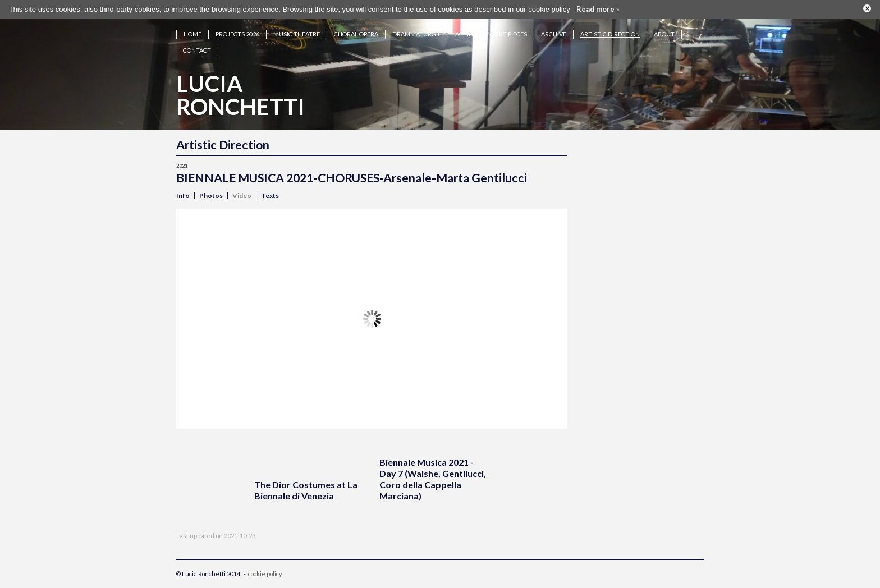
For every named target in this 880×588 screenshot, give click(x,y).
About (664, 34)
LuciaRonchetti (240, 95)
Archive (554, 34)
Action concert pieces (491, 34)
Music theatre (297, 34)
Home (192, 34)
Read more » (598, 9)
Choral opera (356, 34)
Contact (197, 50)
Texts (270, 196)
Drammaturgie (417, 34)
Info (183, 196)
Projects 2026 (237, 34)
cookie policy (265, 574)
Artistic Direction (610, 34)
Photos (211, 196)
